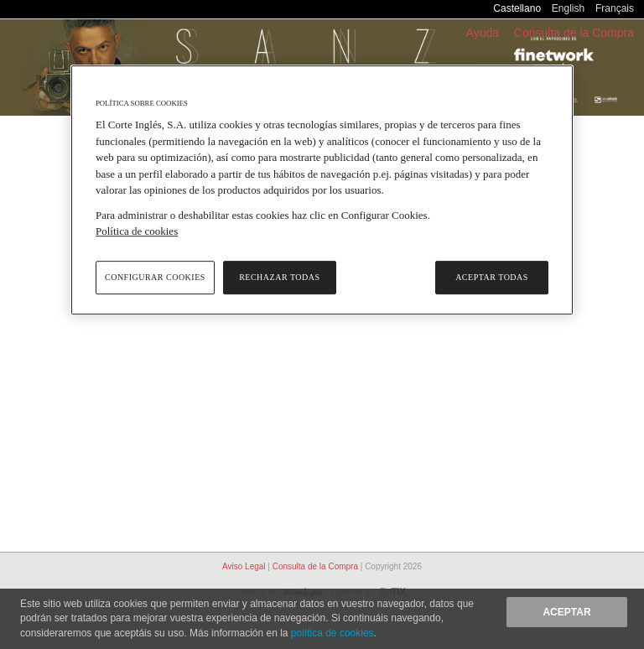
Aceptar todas (492, 277)
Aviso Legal (245, 566)
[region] (322, 190)
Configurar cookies (155, 277)
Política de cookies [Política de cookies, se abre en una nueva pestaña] (137, 232)
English (568, 8)
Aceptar (566, 612)
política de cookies (332, 633)
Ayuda (483, 33)
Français (615, 8)
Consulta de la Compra (574, 33)
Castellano (517, 8)
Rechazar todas (279, 277)
